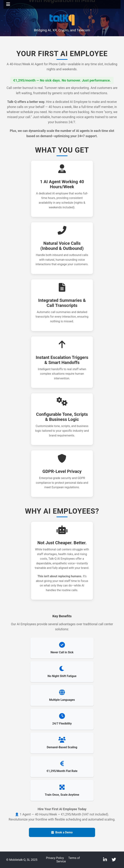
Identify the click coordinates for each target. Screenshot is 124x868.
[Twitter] (114, 860)
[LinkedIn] (106, 860)
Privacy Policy (55, 858)
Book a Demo (62, 832)
